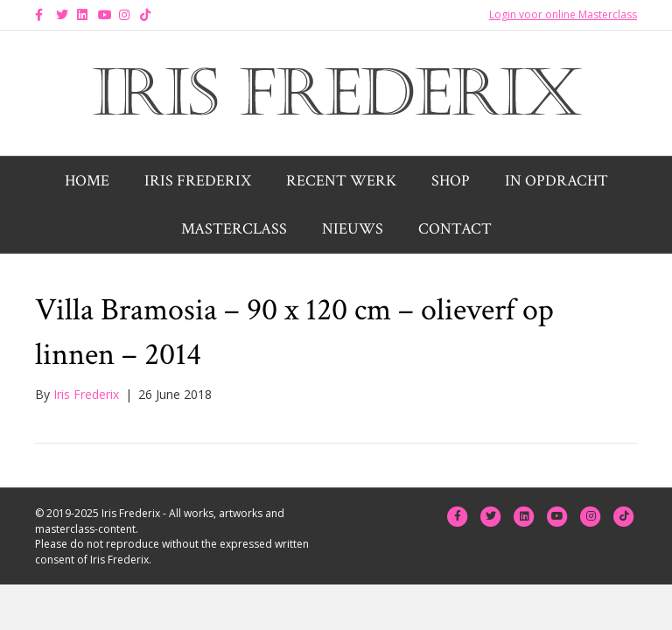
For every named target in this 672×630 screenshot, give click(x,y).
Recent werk (341, 181)
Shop (451, 181)
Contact (455, 229)
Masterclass (234, 229)
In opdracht (556, 181)
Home (87, 181)
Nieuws (353, 229)
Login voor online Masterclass (563, 14)
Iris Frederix (198, 181)
